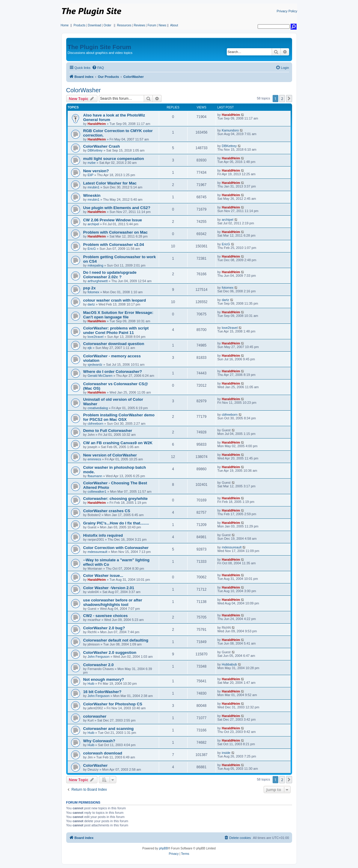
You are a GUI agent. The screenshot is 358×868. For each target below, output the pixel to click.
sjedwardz (95, 365)
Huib (91, 683)
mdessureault (97, 552)
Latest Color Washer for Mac (110, 183)
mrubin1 (93, 187)
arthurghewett (98, 281)
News (163, 25)
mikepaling (95, 265)
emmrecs (94, 459)
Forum (152, 25)
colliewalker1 (97, 492)
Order (108, 25)
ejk (90, 348)
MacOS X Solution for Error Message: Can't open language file (118, 315)
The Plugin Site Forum (99, 47)
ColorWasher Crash (102, 146)
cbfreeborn (95, 424)
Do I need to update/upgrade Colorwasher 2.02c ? (110, 275)
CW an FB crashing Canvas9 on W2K (118, 443)
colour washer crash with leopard (115, 300)
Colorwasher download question (114, 344)
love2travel (95, 337)
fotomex (93, 292)
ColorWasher (84, 90)
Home (65, 25)
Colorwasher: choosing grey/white (115, 499)
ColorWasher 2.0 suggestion (110, 652)
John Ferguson (98, 657)
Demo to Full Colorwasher (108, 431)
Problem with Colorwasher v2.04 (114, 245)
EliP (90, 175)
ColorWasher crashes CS (107, 511)
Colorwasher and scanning (109, 729)
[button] (289, 99)
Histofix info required (103, 535)
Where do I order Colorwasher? (113, 372)
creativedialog (98, 408)
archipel (93, 224)
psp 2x (90, 288)
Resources (124, 25)
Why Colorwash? (99, 741)
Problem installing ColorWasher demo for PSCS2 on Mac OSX (119, 417)
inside (226, 753)
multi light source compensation (114, 159)
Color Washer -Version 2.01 (109, 588)
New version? (96, 171)
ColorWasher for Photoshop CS (113, 704)
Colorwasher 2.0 (99, 665)
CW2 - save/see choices (106, 616)
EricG (92, 249)
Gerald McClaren (100, 376)
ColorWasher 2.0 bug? (104, 628)
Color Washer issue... (103, 576)
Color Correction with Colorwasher (116, 548)
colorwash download (103, 753)
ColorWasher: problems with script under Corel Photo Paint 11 (116, 330)
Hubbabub (229, 664)
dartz (91, 304)
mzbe (92, 163)
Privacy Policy (287, 11)
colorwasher (95, 716)
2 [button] (282, 99)
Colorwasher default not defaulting (116, 640)
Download (94, 25)
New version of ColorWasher (110, 455)
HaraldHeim (97, 124)
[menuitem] (98, 68)
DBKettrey (95, 150)
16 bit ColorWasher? (102, 692)
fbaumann (95, 476)
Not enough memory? (104, 679)
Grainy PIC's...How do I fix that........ (116, 523)
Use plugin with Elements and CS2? (117, 208)
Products (80, 25)
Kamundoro (230, 130)
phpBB (164, 848)
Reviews (139, 25)
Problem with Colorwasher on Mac (115, 232)
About (174, 25)
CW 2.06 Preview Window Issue (113, 220)
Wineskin (92, 195)
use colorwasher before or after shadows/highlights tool (113, 602)
